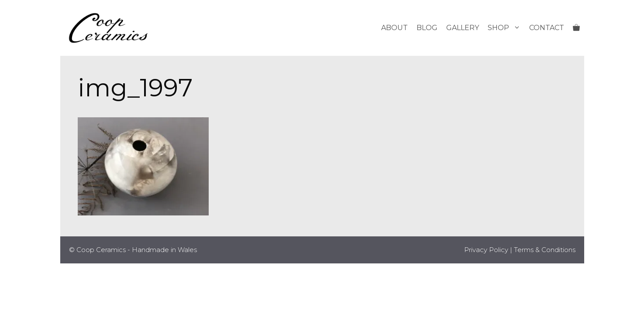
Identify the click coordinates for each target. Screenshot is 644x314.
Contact (547, 28)
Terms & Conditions (545, 250)
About (394, 28)
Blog (427, 28)
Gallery (463, 28)
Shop (506, 28)
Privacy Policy (486, 250)
